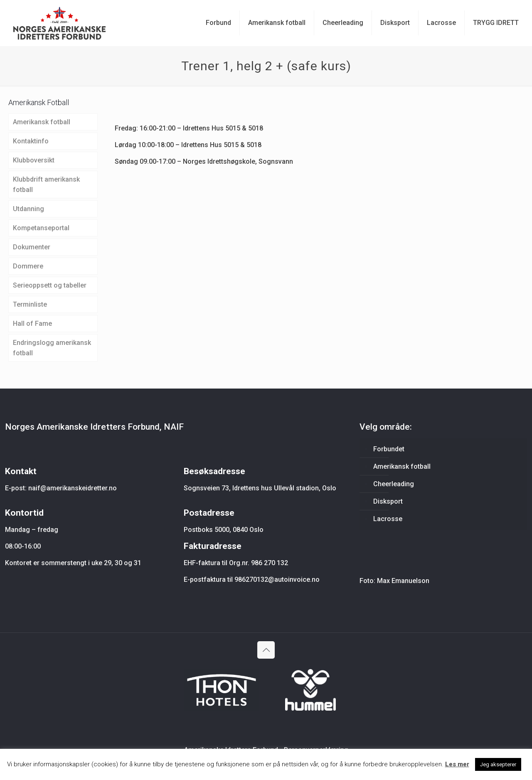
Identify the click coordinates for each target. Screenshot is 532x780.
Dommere (28, 266)
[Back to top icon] (266, 650)
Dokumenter (32, 247)
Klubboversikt (34, 160)
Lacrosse (388, 519)
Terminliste (30, 304)
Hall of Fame (32, 324)
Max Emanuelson (403, 581)
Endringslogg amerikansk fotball (52, 348)
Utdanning (28, 209)
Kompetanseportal (41, 228)
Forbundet (389, 449)
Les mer (457, 764)
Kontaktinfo (31, 141)
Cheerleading (394, 484)
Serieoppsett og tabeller (50, 285)
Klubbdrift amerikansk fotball (46, 185)
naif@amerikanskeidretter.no (73, 488)
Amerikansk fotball (42, 122)
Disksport (388, 501)
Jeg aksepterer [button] (498, 764)
